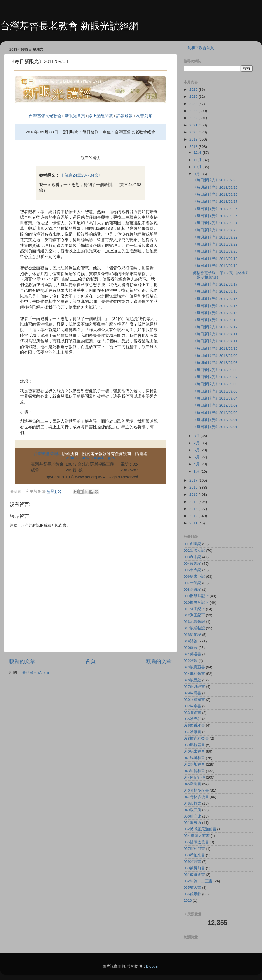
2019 (194, 139)
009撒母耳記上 (196, 596)
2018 (194, 147)
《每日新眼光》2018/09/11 (215, 334)
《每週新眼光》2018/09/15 (215, 299)
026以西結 (192, 680)
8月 (197, 436)
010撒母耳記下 (196, 602)
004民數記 (192, 563)
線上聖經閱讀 (100, 116)
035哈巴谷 (192, 719)
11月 (198, 160)
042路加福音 (194, 764)
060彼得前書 (194, 868)
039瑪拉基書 (194, 745)
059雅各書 (192, 862)
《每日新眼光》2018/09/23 (215, 230)
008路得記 (192, 589)
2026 (194, 89)
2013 (194, 509)
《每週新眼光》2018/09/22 (215, 237)
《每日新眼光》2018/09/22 (215, 244)
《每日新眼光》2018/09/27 (215, 202)
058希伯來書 (194, 855)
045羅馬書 (192, 784)
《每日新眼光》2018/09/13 (215, 320)
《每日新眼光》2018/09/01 (215, 427)
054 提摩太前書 (197, 836)
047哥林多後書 (196, 797)
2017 (194, 480)
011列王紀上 (194, 609)
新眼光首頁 (75, 116)
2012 (194, 516)
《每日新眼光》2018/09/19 (215, 259)
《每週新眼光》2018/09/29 (215, 187)
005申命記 (192, 570)
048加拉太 (192, 803)
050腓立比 (192, 816)
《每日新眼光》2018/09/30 (215, 180)
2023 (194, 111)
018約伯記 (192, 635)
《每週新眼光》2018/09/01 (215, 420)
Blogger (152, 966)
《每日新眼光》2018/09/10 (215, 349)
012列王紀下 (194, 615)
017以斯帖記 (194, 628)
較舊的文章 (159, 661)
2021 (194, 125)
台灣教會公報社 (48, 454)
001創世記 (192, 544)
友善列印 (144, 116)
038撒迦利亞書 (196, 738)
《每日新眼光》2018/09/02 (215, 413)
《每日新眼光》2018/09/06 (215, 384)
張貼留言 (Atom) (35, 673)
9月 (197, 174)
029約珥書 (192, 693)
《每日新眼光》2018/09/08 (215, 370)
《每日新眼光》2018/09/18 (215, 266)
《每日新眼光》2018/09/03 (215, 405)
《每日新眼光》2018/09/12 (215, 327)
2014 (194, 502)
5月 (197, 457)
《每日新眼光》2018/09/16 (215, 291)
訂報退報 (125, 116)
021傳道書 (192, 654)
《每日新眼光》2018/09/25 (215, 216)
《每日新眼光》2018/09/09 (215, 356)
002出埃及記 (194, 551)
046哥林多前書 (196, 790)
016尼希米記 (194, 622)
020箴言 (191, 648)
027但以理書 (194, 687)
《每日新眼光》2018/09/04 (215, 398)
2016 (194, 487)
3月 (197, 471)
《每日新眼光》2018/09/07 (215, 377)
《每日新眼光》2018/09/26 (215, 209)
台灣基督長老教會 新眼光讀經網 (69, 26)
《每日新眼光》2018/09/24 (215, 223)
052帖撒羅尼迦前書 (200, 829)
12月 (198, 153)
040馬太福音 (194, 751)
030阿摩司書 (194, 700)
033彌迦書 (192, 713)
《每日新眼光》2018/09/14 (215, 313)
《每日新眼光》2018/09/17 (215, 284)
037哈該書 (192, 732)
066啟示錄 (192, 894)
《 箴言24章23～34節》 (81, 175)
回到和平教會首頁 (199, 48)
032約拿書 (192, 706)
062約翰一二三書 (198, 881)
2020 (194, 132)
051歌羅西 (192, 823)
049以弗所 (192, 810)
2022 (194, 118)
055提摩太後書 (196, 842)
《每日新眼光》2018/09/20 (215, 251)
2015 (194, 494)
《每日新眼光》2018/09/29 (215, 195)
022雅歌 (191, 661)
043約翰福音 (194, 771)
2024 (194, 104)
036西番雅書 (194, 725)
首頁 (90, 661)
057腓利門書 (194, 849)
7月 (197, 443)
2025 (194, 97)
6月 (197, 450)
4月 (197, 464)
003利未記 (192, 557)
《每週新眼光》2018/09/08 (215, 363)
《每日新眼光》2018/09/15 (215, 306)
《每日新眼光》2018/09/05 (215, 391)
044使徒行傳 (194, 777)
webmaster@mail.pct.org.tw (90, 458)
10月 (198, 167)
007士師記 (192, 583)
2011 (194, 523)
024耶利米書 (194, 674)
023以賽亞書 (194, 667)
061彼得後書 (194, 875)
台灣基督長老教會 (45, 116)
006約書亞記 (194, 576)
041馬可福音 (194, 758)
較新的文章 (22, 661)
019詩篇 (191, 641)
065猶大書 (192, 888)
